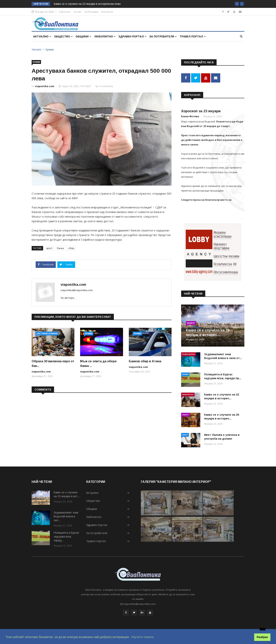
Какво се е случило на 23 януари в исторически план (87, 4)
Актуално (42, 36)
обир (71, 248)
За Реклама (91, 12)
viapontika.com (45, 86)
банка (60, 248)
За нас (77, 12)
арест (49, 248)
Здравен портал (132, 36)
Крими (50, 49)
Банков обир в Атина (145, 361)
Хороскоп (65, 12)
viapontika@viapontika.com (77, 290)
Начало (37, 49)
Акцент (191, 323)
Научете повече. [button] (143, 637)
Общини (83, 36)
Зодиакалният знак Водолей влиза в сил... (66, 516)
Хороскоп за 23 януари (201, 111)
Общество (63, 36)
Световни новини (47, 334)
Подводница (189, 354)
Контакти (107, 12)
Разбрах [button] (262, 637)
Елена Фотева (190, 116)
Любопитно (105, 36)
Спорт (185, 435)
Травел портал (193, 36)
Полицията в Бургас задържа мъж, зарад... (66, 537)
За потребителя (163, 36)
